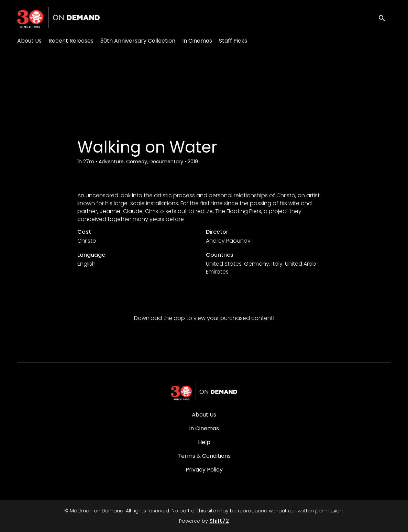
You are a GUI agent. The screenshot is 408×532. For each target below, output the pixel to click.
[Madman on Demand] (204, 392)
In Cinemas (197, 41)
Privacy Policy (204, 470)
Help (204, 442)
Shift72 (219, 521)
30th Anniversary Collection (138, 41)
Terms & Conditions (204, 456)
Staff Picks (233, 41)
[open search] (385, 17)
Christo (87, 241)
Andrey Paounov (228, 241)
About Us (29, 41)
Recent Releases (71, 41)
